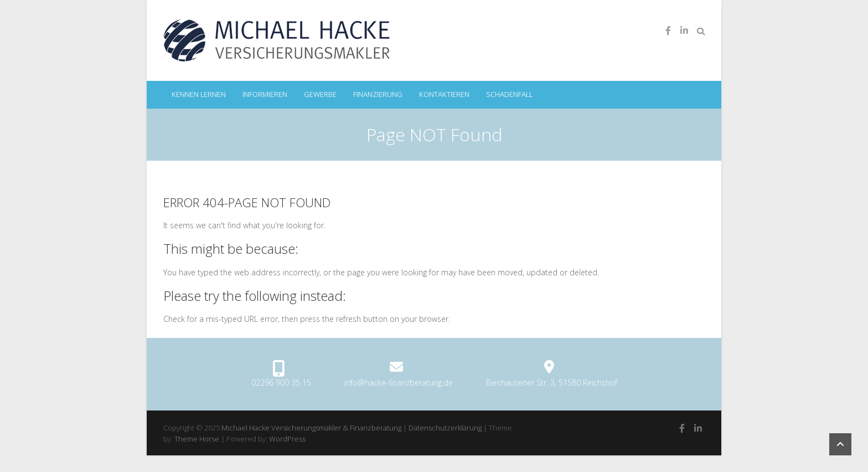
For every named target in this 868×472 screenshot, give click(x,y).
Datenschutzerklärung (445, 428)
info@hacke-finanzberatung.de (399, 383)
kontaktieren (444, 94)
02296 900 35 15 (281, 383)
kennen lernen (199, 94)
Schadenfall (509, 94)
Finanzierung (378, 94)
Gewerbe (320, 94)
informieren (265, 94)
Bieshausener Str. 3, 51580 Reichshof (552, 383)
